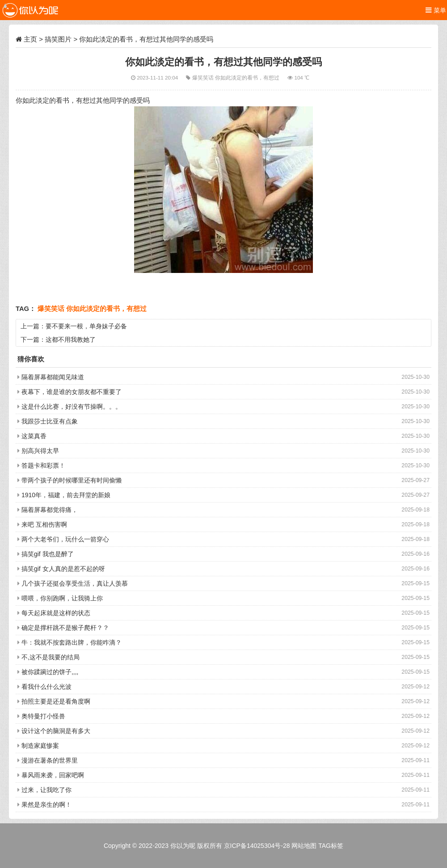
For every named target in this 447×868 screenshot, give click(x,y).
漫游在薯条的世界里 (50, 760)
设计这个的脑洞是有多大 (56, 731)
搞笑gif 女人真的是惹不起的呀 (63, 569)
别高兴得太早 (40, 451)
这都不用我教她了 (71, 340)
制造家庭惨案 (40, 746)
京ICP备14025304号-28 (257, 846)
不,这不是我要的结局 (51, 657)
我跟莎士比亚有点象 (50, 421)
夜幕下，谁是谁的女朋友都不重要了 (72, 392)
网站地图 (304, 846)
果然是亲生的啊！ (46, 805)
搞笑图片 (58, 39)
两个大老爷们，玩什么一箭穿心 (65, 539)
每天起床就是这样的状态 (56, 613)
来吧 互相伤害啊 (44, 524)
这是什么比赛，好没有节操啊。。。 (72, 407)
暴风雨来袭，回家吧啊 (53, 775)
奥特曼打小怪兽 (43, 716)
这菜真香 (34, 436)
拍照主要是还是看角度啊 (56, 701)
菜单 (436, 10)
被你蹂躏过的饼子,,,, (50, 672)
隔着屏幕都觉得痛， (50, 510)
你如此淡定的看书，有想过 (248, 78)
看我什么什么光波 (46, 687)
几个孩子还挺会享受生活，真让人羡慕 (75, 583)
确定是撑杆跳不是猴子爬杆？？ (65, 628)
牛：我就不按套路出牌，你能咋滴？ (72, 642)
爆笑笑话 (204, 78)
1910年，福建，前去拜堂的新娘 (66, 495)
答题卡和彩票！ (43, 465)
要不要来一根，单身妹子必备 (86, 326)
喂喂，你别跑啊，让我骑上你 (62, 598)
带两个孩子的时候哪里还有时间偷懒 (72, 480)
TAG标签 (331, 846)
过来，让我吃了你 (46, 790)
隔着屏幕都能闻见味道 (53, 377)
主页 (30, 39)
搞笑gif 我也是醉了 (48, 554)
